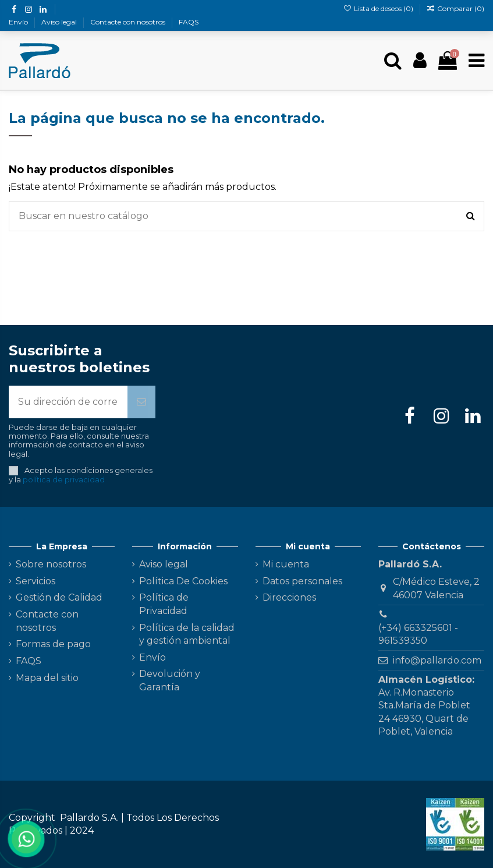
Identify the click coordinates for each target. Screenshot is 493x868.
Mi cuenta (286, 564)
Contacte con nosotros (129, 22)
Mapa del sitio (47, 678)
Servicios (36, 581)
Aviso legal (60, 22)
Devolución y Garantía (170, 680)
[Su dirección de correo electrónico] (68, 402)
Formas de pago (53, 644)
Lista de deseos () (379, 8)
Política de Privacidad (164, 604)
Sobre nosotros (51, 564)
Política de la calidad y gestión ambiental (187, 634)
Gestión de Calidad (59, 597)
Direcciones (289, 597)
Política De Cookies (183, 581)
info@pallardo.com (437, 660)
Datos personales (302, 581)
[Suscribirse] (141, 402)
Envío (19, 22)
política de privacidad (64, 480)
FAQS (189, 22)
